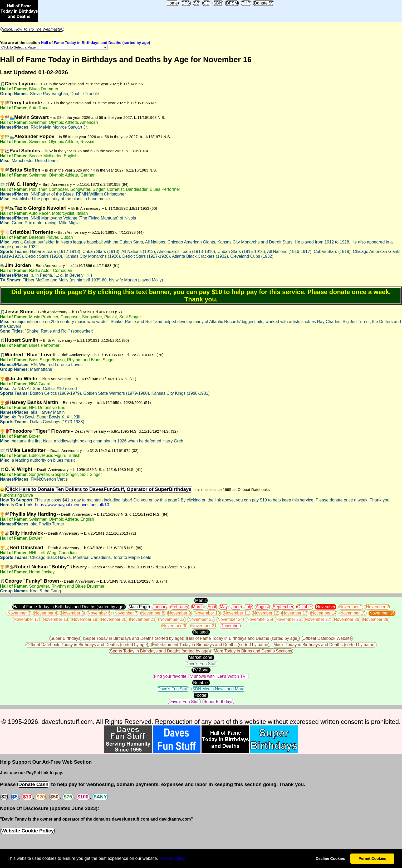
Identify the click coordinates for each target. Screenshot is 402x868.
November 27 (317, 619)
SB (197, 3)
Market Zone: (201, 657)
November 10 (207, 613)
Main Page (139, 607)
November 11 (237, 613)
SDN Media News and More (218, 689)
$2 (4, 797)
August (262, 607)
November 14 (324, 613)
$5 (15, 797)
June (236, 607)
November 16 (382, 613)
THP (246, 3)
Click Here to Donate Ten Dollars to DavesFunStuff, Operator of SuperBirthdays (99, 489)
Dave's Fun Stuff (201, 664)
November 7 (126, 613)
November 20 (114, 619)
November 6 (99, 613)
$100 (83, 797)
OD (206, 3)
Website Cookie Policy (28, 831)
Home (172, 3)
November (326, 607)
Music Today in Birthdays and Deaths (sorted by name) (325, 645)
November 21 (143, 619)
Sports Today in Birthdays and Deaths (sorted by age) (160, 651)
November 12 (266, 613)
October (305, 607)
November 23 (201, 619)
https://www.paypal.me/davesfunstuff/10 (72, 505)
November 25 (259, 619)
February (180, 607)
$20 (41, 797)
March (198, 607)
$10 (27, 797)
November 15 (353, 613)
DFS (186, 3)
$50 (54, 797)
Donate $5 (264, 3)
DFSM (232, 3)
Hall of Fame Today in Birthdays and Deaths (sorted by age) (95, 43)
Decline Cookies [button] (330, 859)
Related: (201, 632)
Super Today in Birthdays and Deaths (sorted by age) (134, 638)
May (224, 607)
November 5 (72, 613)
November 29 (376, 619)
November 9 (180, 613)
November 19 (85, 619)
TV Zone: (201, 670)
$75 (68, 797)
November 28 (346, 619)
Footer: (201, 695)
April (212, 607)
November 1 (351, 607)
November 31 (204, 626)
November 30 (175, 626)
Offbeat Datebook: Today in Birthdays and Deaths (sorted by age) (87, 645)
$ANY (100, 797)
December (230, 626)
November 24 (230, 619)
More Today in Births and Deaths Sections (253, 651)
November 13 (295, 613)
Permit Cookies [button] (372, 859)
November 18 (55, 619)
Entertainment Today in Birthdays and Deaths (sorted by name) (211, 645)
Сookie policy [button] (172, 858)
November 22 (172, 619)
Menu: (201, 600)
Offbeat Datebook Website (327, 638)
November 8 (153, 613)
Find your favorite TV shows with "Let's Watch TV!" (201, 676)
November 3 (19, 613)
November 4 (45, 613)
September (283, 607)
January (160, 607)
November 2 (377, 607)
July (248, 607)
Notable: (201, 683)
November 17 (26, 619)
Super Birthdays (65, 638)
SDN (218, 3)
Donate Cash (33, 784)
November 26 (288, 619)
